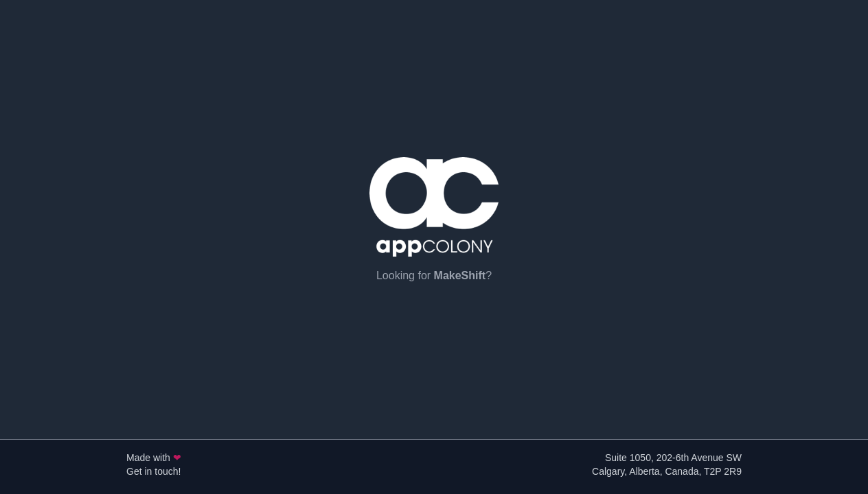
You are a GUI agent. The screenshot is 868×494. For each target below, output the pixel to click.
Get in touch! (153, 471)
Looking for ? (434, 275)
